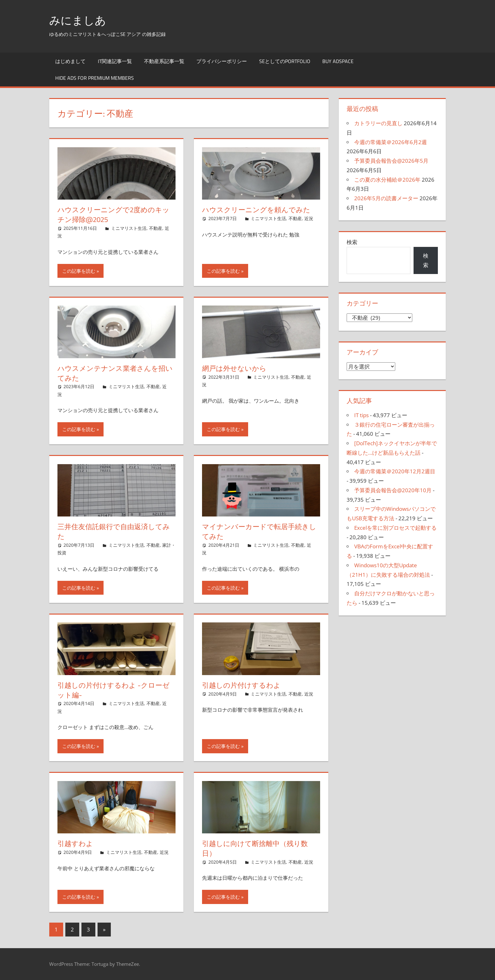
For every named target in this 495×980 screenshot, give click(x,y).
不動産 (156, 228)
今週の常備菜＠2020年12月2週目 (395, 471)
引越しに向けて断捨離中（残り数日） (255, 848)
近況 (309, 218)
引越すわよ (75, 843)
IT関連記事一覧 (115, 61)
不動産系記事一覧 (164, 61)
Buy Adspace (338, 61)
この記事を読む (79, 271)
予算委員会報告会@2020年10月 (393, 490)
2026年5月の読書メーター (386, 198)
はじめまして (70, 61)
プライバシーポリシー (222, 61)
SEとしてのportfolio (285, 61)
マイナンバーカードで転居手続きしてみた (259, 531)
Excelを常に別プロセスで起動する (395, 528)
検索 (352, 242)
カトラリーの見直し (378, 123)
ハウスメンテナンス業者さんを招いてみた (115, 373)
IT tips (361, 415)
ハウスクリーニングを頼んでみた (256, 210)
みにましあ (78, 20)
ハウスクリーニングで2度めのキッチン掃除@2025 (113, 215)
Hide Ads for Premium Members (95, 78)
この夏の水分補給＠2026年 (387, 179)
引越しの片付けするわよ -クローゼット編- (113, 690)
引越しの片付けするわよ (241, 685)
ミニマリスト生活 (129, 228)
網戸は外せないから (234, 368)
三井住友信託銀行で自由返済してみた (114, 531)
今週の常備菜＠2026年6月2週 (391, 142)
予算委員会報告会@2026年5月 (391, 161)
